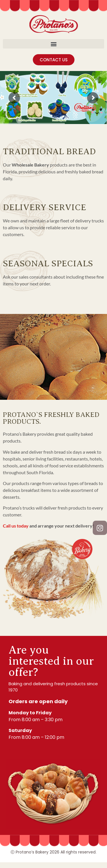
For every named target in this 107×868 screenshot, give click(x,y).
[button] (53, 44)
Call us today (16, 526)
